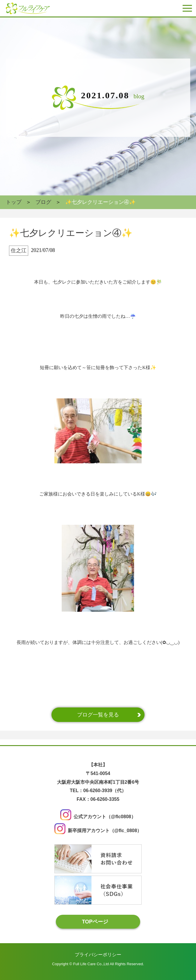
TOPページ (95, 921)
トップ (14, 202)
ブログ (43, 202)
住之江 (19, 251)
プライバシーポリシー (98, 955)
